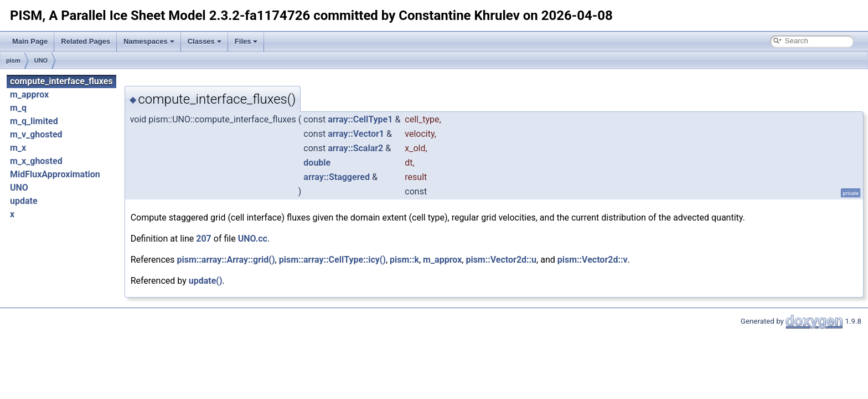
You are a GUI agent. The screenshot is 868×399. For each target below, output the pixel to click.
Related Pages (86, 41)
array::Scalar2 (355, 148)
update (24, 201)
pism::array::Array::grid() (226, 260)
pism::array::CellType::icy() (332, 260)
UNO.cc (253, 239)
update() (206, 281)
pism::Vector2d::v (593, 260)
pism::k (404, 260)
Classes (205, 41)
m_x (18, 148)
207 (204, 239)
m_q (18, 108)
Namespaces (149, 41)
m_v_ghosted (36, 134)
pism (13, 60)
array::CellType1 (360, 119)
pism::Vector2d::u (501, 260)
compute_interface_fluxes (61, 81)
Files (246, 41)
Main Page (30, 41)
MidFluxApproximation (55, 174)
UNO (41, 60)
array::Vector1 (356, 134)
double (317, 163)
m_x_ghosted (36, 161)
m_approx (29, 94)
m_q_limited (34, 121)
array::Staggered (337, 177)
